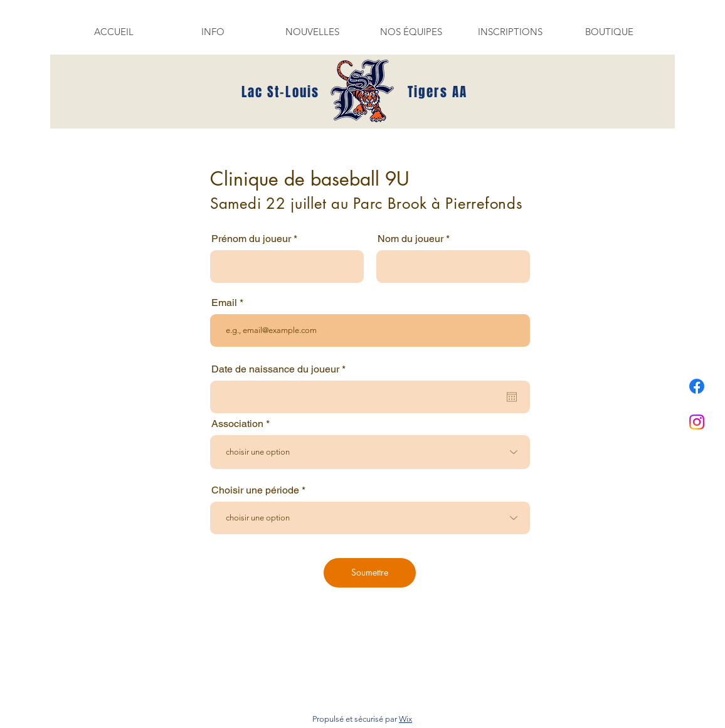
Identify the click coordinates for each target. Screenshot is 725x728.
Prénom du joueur (251, 239)
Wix (405, 719)
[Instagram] (697, 422)
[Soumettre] (370, 573)
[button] (213, 32)
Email (224, 303)
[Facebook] (697, 386)
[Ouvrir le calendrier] (512, 397)
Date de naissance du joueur (281, 369)
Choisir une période (255, 490)
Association (237, 424)
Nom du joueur (410, 239)
